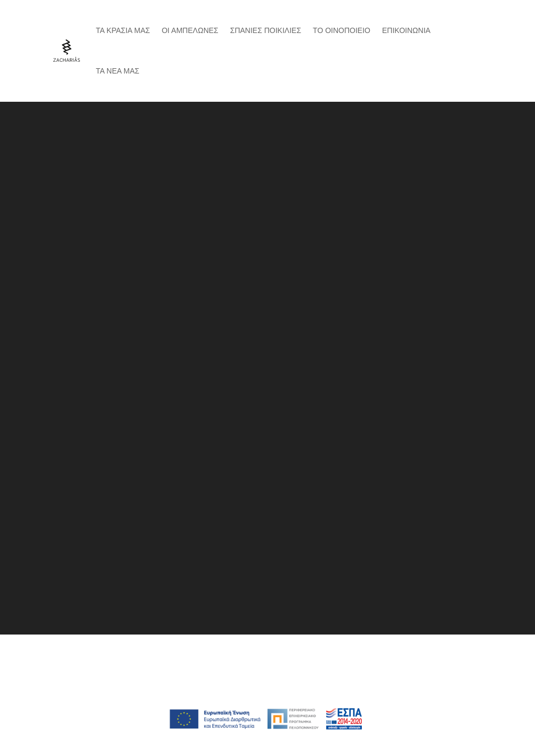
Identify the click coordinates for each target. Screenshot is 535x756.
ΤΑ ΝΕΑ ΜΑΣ (118, 71)
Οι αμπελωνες (190, 30)
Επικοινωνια (406, 30)
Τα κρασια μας (123, 30)
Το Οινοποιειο (342, 30)
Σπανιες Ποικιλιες (266, 30)
